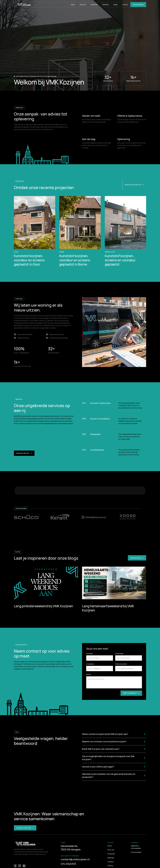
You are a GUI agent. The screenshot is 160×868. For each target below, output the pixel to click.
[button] (114, 754)
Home (110, 866)
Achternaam (119, 674)
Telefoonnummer (121, 684)
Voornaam (90, 674)
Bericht (89, 695)
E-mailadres (90, 684)
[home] (24, 5)
